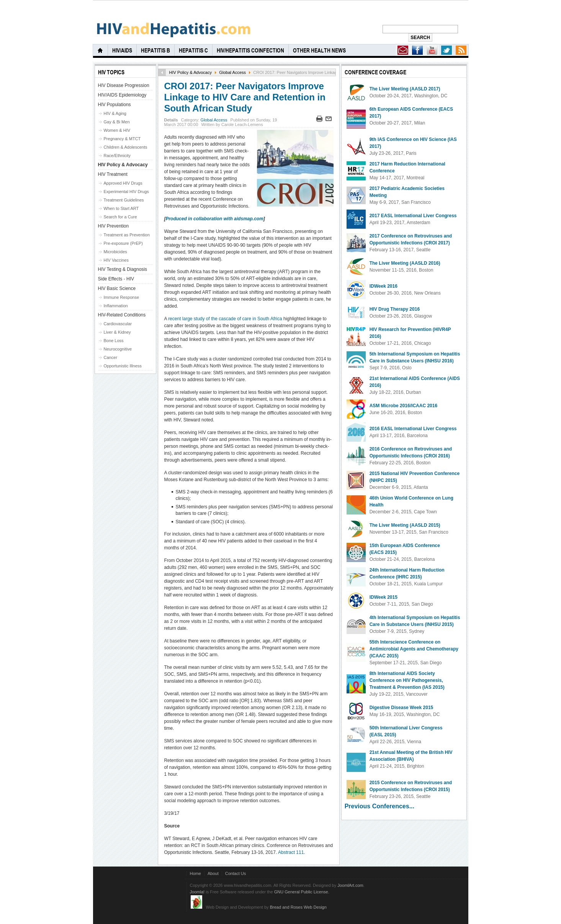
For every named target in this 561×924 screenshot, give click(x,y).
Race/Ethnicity (117, 156)
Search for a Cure (120, 217)
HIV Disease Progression (124, 85)
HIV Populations (114, 105)
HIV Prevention (114, 226)
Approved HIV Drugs (123, 183)
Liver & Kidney (117, 332)
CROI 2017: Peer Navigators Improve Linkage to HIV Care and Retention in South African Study (245, 97)
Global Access (232, 72)
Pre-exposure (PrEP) (123, 243)
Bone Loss (114, 341)
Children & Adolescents (126, 147)
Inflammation (116, 306)
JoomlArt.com (350, 885)
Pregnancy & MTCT (122, 139)
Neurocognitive (118, 349)
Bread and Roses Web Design (298, 907)
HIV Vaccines (116, 260)
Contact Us (236, 873)
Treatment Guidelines (124, 200)
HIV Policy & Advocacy (190, 72)
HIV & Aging (115, 113)
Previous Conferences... (379, 806)
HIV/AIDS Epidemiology (122, 95)
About (213, 873)
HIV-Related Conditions (122, 315)
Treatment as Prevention (127, 235)
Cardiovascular (118, 324)
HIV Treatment (113, 174)
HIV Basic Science (117, 288)
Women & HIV (117, 130)
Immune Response (122, 297)
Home (195, 873)
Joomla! (197, 892)
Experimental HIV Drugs (126, 192)
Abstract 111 (291, 852)
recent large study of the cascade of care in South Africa (225, 319)
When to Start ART (121, 208)
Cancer (111, 357)
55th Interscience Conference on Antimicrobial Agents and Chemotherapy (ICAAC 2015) (414, 649)
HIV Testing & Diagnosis (123, 269)
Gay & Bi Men (117, 122)
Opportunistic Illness (123, 366)
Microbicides (115, 252)
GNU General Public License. (302, 892)
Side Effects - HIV (116, 279)
